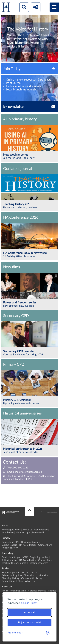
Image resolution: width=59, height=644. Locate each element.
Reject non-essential (29, 623)
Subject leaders (9, 545)
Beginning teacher (31, 542)
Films (20, 581)
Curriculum (7, 542)
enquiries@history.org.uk (28, 472)
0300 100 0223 (20, 468)
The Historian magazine (14, 591)
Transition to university (36, 575)
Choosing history (10, 578)
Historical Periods (37, 591)
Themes (52, 591)
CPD (17, 542)
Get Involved (41, 530)
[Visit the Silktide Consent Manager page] (48, 633)
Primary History (10, 548)
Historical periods (11, 573)
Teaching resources (38, 563)
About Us (27, 530)
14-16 (25, 573)
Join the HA (8, 533)
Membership (39, 533)
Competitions (45, 545)
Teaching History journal (14, 563)
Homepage (7, 530)
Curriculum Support (11, 557)
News (18, 530)
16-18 (34, 573)
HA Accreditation (28, 545)
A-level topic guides (12, 575)
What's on (30, 581)
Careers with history (32, 578)
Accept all (29, 612)
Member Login (23, 533)
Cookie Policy (29, 603)
